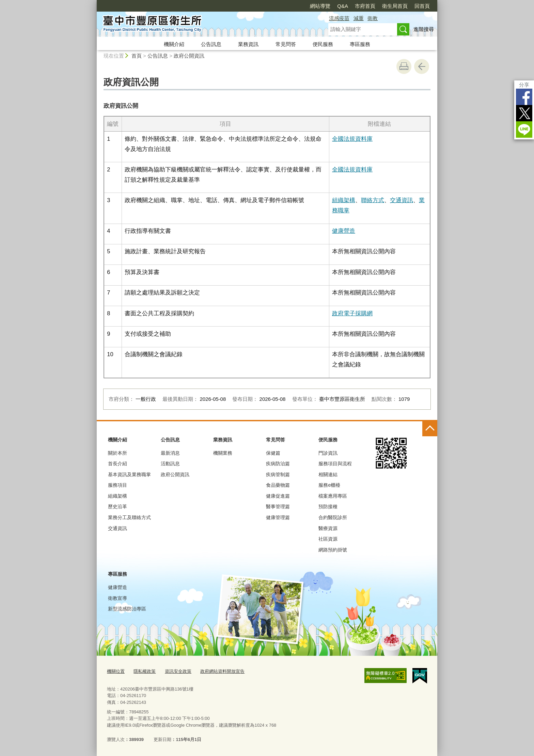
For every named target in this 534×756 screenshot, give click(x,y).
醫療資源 (328, 528)
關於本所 (117, 453)
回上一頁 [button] (422, 66)
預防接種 (328, 506)
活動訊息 (170, 464)
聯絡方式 (373, 200)
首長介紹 (117, 464)
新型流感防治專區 (127, 609)
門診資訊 (328, 453)
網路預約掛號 (333, 550)
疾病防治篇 (278, 464)
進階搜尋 (424, 29)
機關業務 (223, 453)
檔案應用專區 (333, 496)
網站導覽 (320, 6)
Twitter (524, 113)
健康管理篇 (278, 517)
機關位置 (116, 671)
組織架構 (344, 200)
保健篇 (273, 453)
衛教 (373, 18)
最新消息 (170, 453)
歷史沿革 (117, 506)
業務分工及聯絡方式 (129, 517)
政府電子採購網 (352, 313)
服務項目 (117, 485)
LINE (524, 130)
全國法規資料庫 (352, 139)
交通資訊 (402, 200)
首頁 (137, 56)
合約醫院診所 (333, 517)
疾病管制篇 (278, 474)
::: (94, 3)
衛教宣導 (117, 598)
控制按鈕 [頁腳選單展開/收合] (430, 429)
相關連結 (328, 474)
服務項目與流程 (335, 464)
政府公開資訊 (189, 56)
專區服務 (360, 44)
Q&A (343, 6)
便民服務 (323, 44)
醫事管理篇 (278, 506)
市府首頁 (365, 6)
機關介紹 (174, 44)
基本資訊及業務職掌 (129, 474)
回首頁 (422, 6)
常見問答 (286, 44)
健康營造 (344, 231)
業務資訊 (248, 44)
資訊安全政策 (178, 671)
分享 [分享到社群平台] (524, 85)
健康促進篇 (278, 496)
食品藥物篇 (278, 485)
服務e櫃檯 (329, 485)
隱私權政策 (145, 671)
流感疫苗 (339, 18)
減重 (359, 18)
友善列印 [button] (404, 66)
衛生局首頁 (395, 6)
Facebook (524, 97)
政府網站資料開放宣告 (222, 671)
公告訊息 (211, 44)
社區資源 (328, 539)
